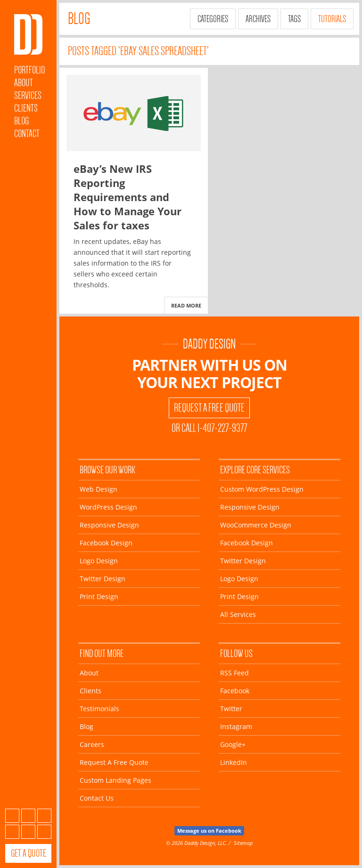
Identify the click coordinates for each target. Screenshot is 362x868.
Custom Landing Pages (115, 780)
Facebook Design (106, 543)
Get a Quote (29, 853)
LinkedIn (44, 832)
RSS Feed (234, 673)
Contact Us (97, 798)
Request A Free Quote (209, 408)
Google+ (28, 832)
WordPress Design (108, 507)
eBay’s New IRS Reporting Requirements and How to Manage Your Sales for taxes (128, 197)
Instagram (12, 832)
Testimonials (99, 709)
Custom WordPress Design (262, 489)
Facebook (28, 816)
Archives (258, 19)
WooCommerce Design (256, 525)
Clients (26, 108)
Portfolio (29, 70)
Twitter (44, 816)
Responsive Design (109, 525)
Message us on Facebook (209, 831)
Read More (186, 305)
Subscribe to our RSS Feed (12, 816)
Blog (21, 121)
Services (28, 95)
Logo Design (99, 561)
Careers (92, 744)
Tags (294, 19)
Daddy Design (209, 344)
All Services (238, 614)
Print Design (99, 596)
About (24, 83)
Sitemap (243, 843)
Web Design (99, 489)
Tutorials (332, 19)
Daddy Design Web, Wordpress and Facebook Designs (28, 34)
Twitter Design (103, 579)
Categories (213, 19)
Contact (27, 134)
